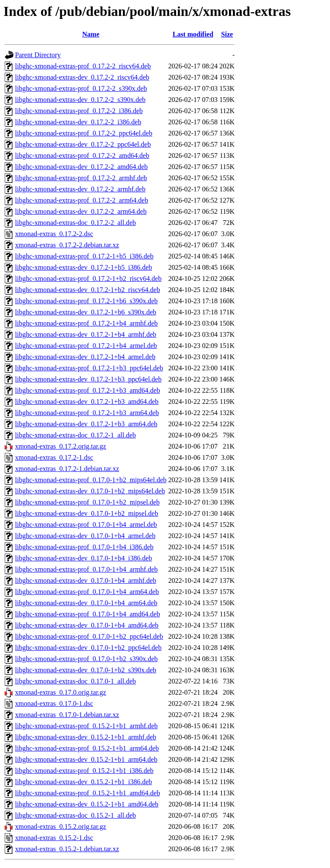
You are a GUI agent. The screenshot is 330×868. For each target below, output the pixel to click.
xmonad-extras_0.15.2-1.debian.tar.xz (67, 849)
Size (227, 34)
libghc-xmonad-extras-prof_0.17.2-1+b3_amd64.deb (87, 390)
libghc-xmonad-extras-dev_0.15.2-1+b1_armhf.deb (86, 737)
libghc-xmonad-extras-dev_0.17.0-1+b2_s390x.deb (86, 670)
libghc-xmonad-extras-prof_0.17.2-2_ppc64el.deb (84, 133)
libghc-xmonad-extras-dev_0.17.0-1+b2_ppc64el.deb (88, 648)
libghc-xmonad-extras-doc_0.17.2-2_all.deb (75, 223)
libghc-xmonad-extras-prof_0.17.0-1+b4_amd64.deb (87, 614)
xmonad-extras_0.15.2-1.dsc (54, 838)
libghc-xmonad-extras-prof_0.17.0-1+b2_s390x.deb (86, 659)
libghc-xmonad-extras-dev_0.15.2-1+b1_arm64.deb (86, 759)
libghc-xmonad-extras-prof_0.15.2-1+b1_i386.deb (84, 771)
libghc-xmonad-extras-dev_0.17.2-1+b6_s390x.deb (86, 312)
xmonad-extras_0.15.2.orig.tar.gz (61, 826)
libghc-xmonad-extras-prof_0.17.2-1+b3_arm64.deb (87, 413)
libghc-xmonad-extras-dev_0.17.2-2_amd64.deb (81, 167)
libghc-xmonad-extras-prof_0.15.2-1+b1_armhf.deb (86, 726)
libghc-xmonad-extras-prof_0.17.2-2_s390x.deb (81, 88)
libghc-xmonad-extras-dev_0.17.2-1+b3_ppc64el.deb (88, 379)
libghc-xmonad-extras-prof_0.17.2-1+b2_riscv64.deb (88, 279)
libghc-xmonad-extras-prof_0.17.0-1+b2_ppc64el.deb (89, 636)
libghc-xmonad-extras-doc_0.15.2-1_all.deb (75, 815)
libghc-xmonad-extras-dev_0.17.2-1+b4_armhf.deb (86, 334)
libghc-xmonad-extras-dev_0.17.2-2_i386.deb (78, 122)
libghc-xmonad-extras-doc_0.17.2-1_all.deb (75, 435)
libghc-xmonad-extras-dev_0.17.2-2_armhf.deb (80, 189)
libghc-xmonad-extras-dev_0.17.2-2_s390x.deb (80, 100)
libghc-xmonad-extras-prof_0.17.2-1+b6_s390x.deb (86, 301)
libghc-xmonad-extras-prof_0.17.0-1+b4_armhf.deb (86, 569)
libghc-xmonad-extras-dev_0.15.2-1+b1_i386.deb (84, 782)
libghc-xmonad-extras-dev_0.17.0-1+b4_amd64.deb (87, 625)
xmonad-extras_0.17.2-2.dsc (54, 234)
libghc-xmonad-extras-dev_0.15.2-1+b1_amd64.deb (87, 804)
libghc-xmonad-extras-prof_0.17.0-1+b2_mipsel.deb (87, 502)
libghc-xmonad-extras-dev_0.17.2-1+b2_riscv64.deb (87, 290)
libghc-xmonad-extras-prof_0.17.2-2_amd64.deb (82, 155)
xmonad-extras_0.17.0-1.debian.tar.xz (67, 715)
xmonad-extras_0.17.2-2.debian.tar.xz (67, 245)
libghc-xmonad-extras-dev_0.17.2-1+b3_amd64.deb (87, 402)
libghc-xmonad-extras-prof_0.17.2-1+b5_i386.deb (84, 256)
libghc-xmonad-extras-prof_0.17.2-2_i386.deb (79, 111)
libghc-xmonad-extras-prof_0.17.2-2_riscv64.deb (83, 66)
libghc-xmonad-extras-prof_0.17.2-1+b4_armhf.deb (86, 323)
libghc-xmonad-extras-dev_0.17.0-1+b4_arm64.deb (86, 603)
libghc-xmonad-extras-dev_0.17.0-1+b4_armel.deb (85, 536)
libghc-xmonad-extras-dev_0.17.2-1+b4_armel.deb (85, 357)
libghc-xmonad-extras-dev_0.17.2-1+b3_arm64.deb (86, 424)
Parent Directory (38, 55)
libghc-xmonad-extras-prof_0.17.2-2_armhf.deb (81, 178)
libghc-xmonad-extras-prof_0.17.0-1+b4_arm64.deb (87, 592)
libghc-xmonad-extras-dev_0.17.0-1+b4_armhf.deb (86, 580)
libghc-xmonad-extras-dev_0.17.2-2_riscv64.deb (82, 77)
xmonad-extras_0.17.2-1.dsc (54, 457)
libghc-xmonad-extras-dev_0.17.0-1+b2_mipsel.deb (87, 513)
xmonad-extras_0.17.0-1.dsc (54, 703)
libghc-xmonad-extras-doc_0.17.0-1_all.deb (75, 681)
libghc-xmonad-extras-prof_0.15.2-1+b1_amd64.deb (87, 793)
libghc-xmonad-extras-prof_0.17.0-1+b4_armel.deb (86, 525)
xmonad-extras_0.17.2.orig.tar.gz (61, 446)
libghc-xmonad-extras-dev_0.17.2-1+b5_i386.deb (84, 267)
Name (91, 34)
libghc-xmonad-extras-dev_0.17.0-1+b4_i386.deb (84, 558)
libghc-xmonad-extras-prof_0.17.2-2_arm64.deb (82, 200)
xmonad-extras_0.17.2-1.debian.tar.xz (67, 469)
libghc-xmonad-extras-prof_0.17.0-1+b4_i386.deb (84, 547)
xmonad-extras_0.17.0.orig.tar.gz (61, 692)
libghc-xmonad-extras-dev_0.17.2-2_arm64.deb (81, 211)
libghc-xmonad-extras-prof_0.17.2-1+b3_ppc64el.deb (89, 368)
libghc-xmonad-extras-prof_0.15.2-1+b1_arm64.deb (87, 748)
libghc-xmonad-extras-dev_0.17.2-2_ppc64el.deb (83, 144)
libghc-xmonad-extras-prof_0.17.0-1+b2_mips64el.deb (91, 480)
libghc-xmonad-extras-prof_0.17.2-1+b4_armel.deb (86, 346)
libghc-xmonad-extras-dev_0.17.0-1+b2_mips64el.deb (90, 491)
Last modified (193, 34)
